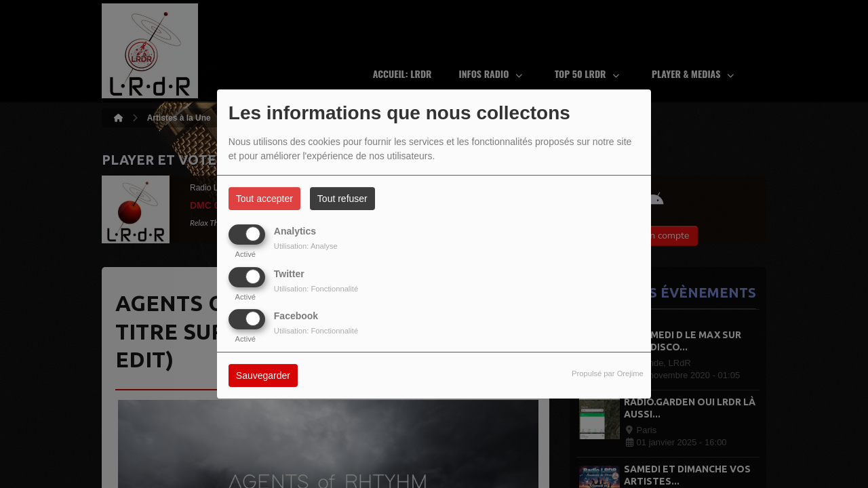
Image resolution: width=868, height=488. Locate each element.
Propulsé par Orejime (608, 373)
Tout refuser (342, 199)
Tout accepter (264, 199)
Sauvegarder (263, 375)
